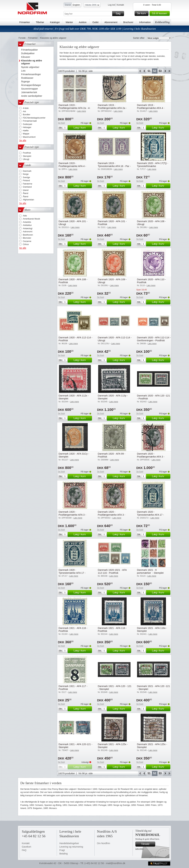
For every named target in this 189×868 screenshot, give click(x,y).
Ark (25, 111)
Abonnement (111, 22)
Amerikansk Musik (31, 219)
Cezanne (27, 241)
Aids (25, 216)
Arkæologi (28, 228)
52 (155, 71)
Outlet (95, 22)
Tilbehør (40, 22)
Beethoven (28, 235)
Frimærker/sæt (30, 121)
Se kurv (142, 13)
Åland (26, 193)
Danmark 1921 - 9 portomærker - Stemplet (150, 571)
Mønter (69, 22)
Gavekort (27, 847)
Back (144, 71)
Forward (165, 71)
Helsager (27, 127)
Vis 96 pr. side (86, 71)
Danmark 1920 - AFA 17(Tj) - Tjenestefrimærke (153, 165)
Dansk (68, 5)
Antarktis (27, 222)
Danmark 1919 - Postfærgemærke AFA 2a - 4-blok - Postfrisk (74, 108)
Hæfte (26, 131)
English (76, 5)
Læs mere (140, 849)
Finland (26, 180)
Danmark (27, 171)
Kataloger (55, 22)
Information (145, 22)
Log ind (111, 5)
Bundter (27, 114)
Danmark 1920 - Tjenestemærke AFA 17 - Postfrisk (72, 573)
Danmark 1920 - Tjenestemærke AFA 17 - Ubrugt (151, 515)
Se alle (23, 140)
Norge (26, 174)
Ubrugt (26, 159)
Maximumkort (29, 137)
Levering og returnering (71, 847)
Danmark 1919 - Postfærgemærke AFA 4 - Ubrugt (151, 108)
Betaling (64, 854)
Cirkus (26, 244)
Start (140, 71)
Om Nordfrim (104, 843)
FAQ (24, 850)
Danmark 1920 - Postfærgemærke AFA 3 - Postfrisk (72, 515)
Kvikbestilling (162, 22)
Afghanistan (29, 200)
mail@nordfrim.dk (116, 863)
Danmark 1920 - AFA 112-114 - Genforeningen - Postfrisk (154, 339)
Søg (119, 14)
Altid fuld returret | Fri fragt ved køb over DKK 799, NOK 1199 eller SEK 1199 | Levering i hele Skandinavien (94, 29)
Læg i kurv (82, 128)
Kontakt (120, 5)
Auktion (83, 22)
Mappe (26, 134)
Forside (22, 38)
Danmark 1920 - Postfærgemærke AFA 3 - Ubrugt (112, 515)
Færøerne (28, 184)
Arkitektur (27, 225)
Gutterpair (28, 124)
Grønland (27, 187)
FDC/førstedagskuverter (34, 118)
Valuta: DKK (92, 5)
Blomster (27, 238)
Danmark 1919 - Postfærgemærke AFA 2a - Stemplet (112, 108)
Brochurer (128, 22)
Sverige (26, 177)
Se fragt (61, 123)
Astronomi (28, 232)
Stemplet (27, 156)
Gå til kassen (160, 13)
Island (26, 190)
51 (149, 71)
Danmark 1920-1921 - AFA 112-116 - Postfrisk (112, 571)
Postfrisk (27, 153)
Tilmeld (148, 844)
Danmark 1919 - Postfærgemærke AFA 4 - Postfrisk (72, 166)
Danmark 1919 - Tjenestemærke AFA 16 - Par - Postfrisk (114, 166)
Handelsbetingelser (69, 843)
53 (160, 71)
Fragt (62, 850)
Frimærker (25, 22)
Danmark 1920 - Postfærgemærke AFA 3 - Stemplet (151, 457)
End (169, 71)
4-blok (26, 108)
